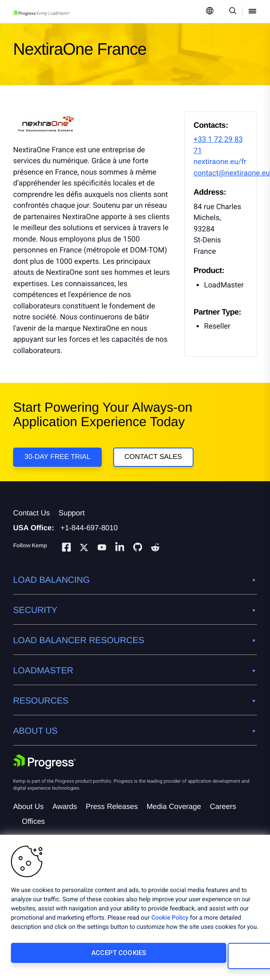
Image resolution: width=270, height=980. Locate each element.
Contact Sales (157, 460)
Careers (223, 818)
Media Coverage (174, 818)
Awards (65, 818)
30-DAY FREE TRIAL (57, 460)
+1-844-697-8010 (89, 539)
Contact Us (31, 524)
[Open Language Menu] (210, 12)
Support (72, 524)
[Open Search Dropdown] (231, 12)
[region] (135, 910)
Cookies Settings (193, 959)
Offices (33, 833)
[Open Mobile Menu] (253, 12)
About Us (28, 818)
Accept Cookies (68, 959)
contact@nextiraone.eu (232, 173)
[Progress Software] (45, 773)
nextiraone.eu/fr (220, 162)
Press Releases (112, 818)
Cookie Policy (170, 924)
